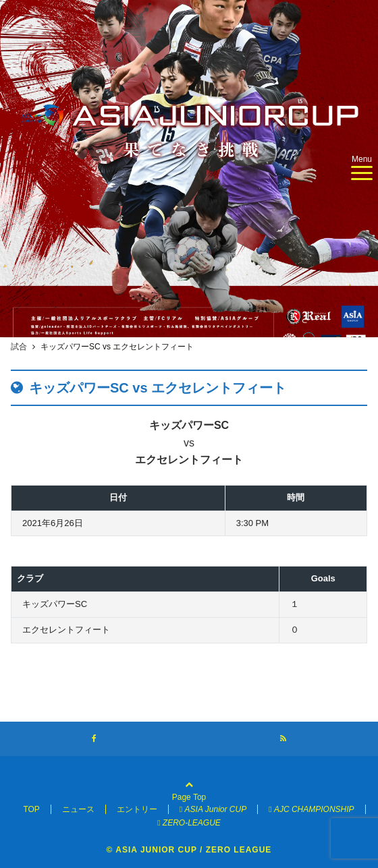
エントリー (137, 809)
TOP (31, 809)
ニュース (78, 809)
